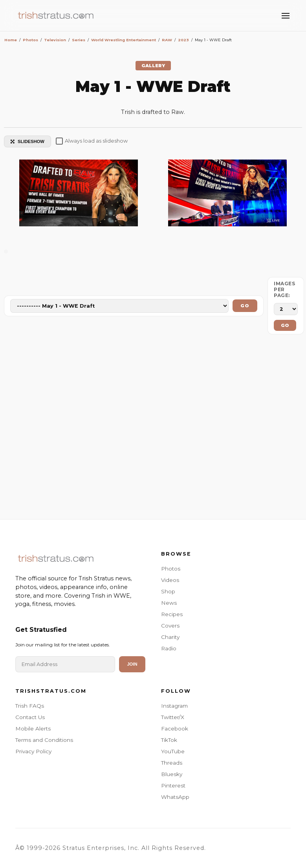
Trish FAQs (30, 706)
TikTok (169, 740)
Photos (171, 569)
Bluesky (172, 774)
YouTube (173, 751)
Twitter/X (173, 717)
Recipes (172, 614)
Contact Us (30, 717)
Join (132, 664)
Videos (170, 580)
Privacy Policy (33, 751)
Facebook (175, 729)
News (169, 603)
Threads (172, 763)
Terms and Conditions (44, 740)
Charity (170, 637)
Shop (168, 591)
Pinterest (173, 785)
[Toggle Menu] (286, 16)
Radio (169, 648)
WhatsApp (175, 797)
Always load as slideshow (92, 141)
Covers (170, 626)
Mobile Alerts (33, 729)
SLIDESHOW (27, 141)
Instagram (174, 706)
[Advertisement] (153, 429)
